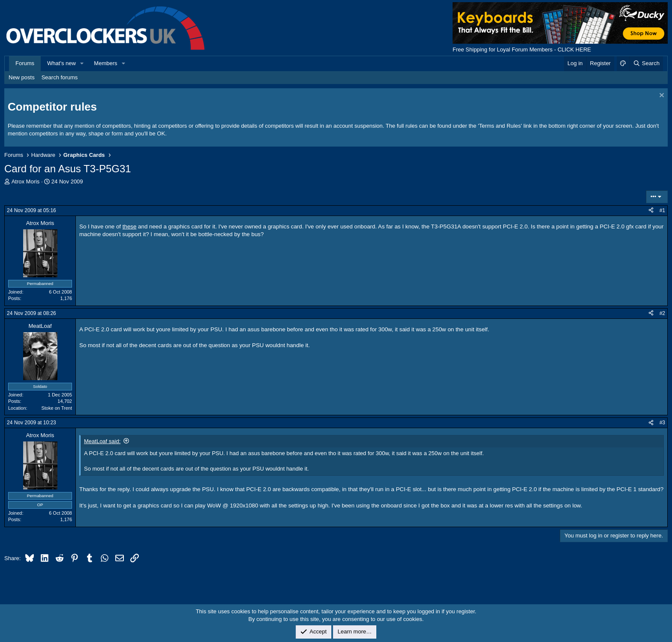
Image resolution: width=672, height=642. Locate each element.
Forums (25, 63)
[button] (82, 63)
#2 (662, 313)
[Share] (651, 211)
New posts (22, 77)
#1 (662, 210)
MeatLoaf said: (102, 441)
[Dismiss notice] (661, 96)
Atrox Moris (26, 181)
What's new (61, 63)
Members (105, 63)
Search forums (60, 77)
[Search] (646, 63)
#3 (662, 423)
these (130, 226)
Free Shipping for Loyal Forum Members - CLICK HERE (522, 49)
